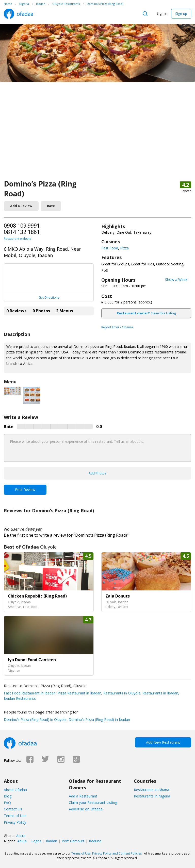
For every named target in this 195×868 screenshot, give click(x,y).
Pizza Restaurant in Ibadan (79, 693)
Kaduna (95, 841)
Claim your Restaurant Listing (93, 802)
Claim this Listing (146, 313)
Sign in (162, 13)
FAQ (7, 803)
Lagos (36, 841)
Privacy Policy (15, 822)
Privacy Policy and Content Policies (117, 853)
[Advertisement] (97, 141)
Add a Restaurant (83, 796)
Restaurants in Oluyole (121, 693)
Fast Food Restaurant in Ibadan (30, 693)
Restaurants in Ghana (151, 790)
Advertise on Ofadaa (86, 809)
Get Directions (49, 297)
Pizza (124, 248)
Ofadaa (18, 14)
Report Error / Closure (117, 327)
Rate (51, 206)
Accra (21, 836)
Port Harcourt (73, 841)
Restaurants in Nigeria (152, 796)
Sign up (181, 14)
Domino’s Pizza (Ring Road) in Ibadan (99, 719)
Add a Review (21, 206)
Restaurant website (18, 239)
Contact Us (13, 809)
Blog (8, 796)
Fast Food (110, 248)
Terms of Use (15, 816)
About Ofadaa (15, 790)
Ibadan (52, 841)
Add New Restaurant (163, 742)
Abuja (22, 841)
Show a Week (176, 279)
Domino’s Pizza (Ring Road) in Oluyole (35, 719)
